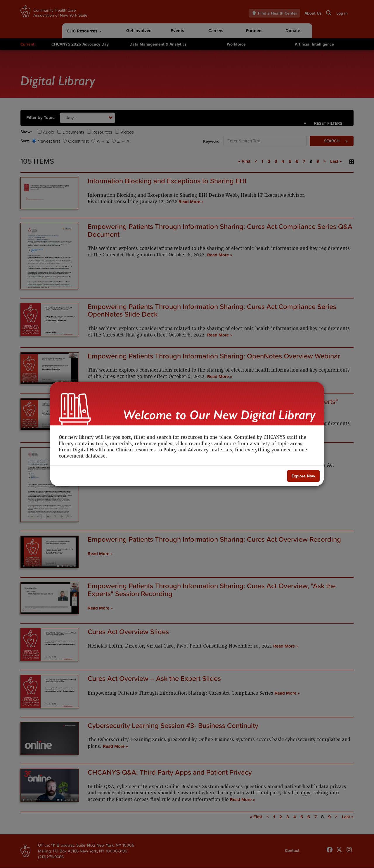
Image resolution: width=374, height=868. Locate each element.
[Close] (303, 476)
